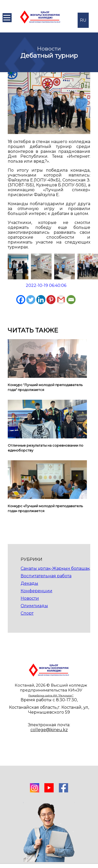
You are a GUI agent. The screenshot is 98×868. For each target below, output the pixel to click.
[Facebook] (21, 300)
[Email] (71, 300)
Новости (30, 598)
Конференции (36, 591)
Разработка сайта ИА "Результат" (51, 695)
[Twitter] (31, 300)
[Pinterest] (51, 300)
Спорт (27, 613)
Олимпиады (34, 606)
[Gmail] (61, 300)
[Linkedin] (41, 300)
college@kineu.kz (49, 730)
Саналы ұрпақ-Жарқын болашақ (55, 568)
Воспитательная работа (46, 576)
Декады (29, 583)
